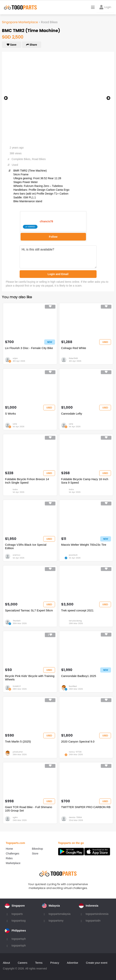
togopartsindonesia (97, 914)
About (6, 963)
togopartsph (19, 939)
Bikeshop (38, 849)
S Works (10, 414)
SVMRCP (17, 686)
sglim (15, 817)
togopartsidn (93, 921)
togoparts (17, 914)
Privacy (55, 963)
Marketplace (13, 863)
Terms (39, 963)
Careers (23, 963)
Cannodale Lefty (72, 414)
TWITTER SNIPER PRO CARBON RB (86, 807)
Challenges (13, 853)
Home (9, 849)
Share (32, 45)
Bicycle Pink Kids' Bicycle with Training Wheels (30, 678)
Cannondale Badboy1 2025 (79, 676)
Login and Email (58, 274)
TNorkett (17, 621)
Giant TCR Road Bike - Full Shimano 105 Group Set (29, 809)
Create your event (97, 963)
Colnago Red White (74, 348)
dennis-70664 (75, 817)
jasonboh (73, 555)
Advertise (73, 963)
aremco (16, 555)
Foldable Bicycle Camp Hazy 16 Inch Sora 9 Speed (85, 481)
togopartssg (19, 921)
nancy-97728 (75, 752)
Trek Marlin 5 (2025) (18, 741)
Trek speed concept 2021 (77, 610)
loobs (15, 489)
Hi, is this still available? (58, 257)
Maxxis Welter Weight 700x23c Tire (84, 545)
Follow (53, 237)
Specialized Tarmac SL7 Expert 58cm (29, 610)
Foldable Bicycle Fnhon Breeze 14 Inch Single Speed (27, 481)
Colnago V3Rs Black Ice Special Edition (26, 546)
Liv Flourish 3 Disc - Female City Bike (29, 348)
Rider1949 (73, 358)
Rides (9, 858)
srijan (15, 358)
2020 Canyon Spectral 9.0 (78, 741)
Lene (15, 424)
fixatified (73, 686)
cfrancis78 (46, 221)
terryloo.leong (75, 621)
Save (12, 45)
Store (35, 853)
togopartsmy (56, 921)
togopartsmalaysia (60, 914)
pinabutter (18, 752)
